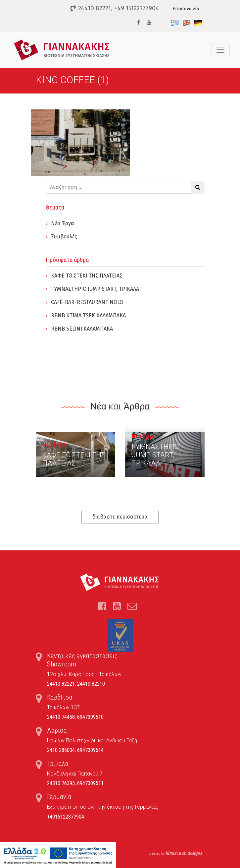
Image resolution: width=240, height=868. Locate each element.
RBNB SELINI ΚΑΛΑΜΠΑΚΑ (82, 329)
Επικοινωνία (186, 9)
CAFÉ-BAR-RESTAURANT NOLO (87, 302)
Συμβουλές (64, 237)
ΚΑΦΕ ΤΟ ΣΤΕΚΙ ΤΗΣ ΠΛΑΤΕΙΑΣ (87, 276)
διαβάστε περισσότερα (120, 517)
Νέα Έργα (63, 223)
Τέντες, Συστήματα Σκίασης (62, 50)
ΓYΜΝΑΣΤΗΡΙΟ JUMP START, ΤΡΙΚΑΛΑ (95, 289)
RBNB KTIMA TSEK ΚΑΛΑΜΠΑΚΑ (88, 315)
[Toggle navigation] (220, 50)
